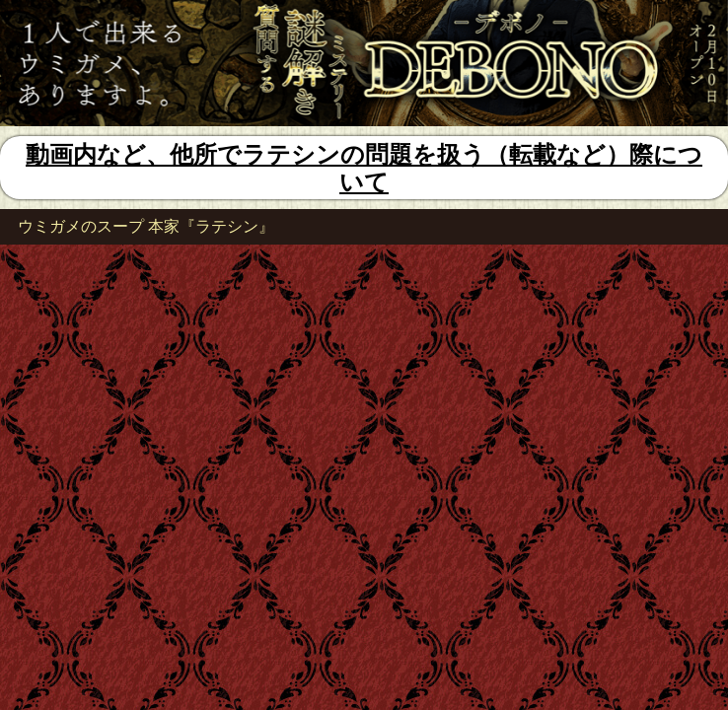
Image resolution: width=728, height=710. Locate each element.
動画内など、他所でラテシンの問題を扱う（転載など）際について (364, 168)
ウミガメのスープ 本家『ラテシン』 (146, 226)
